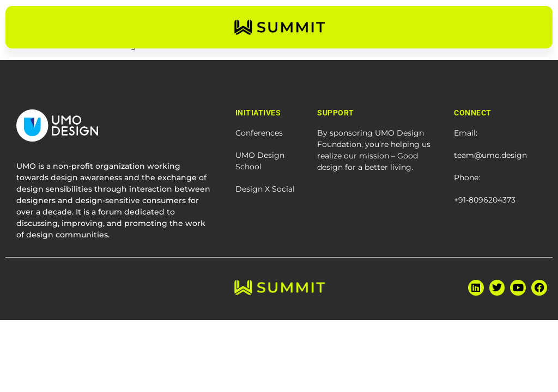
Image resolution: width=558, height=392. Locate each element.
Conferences (259, 133)
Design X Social (265, 189)
